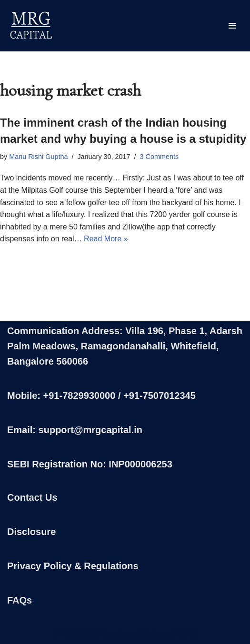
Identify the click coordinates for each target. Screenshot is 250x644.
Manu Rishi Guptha (38, 157)
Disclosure (31, 532)
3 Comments (160, 157)
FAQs (20, 600)
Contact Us (32, 497)
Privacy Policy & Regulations (73, 566)
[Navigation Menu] (232, 26)
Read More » (106, 239)
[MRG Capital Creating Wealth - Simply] (31, 26)
